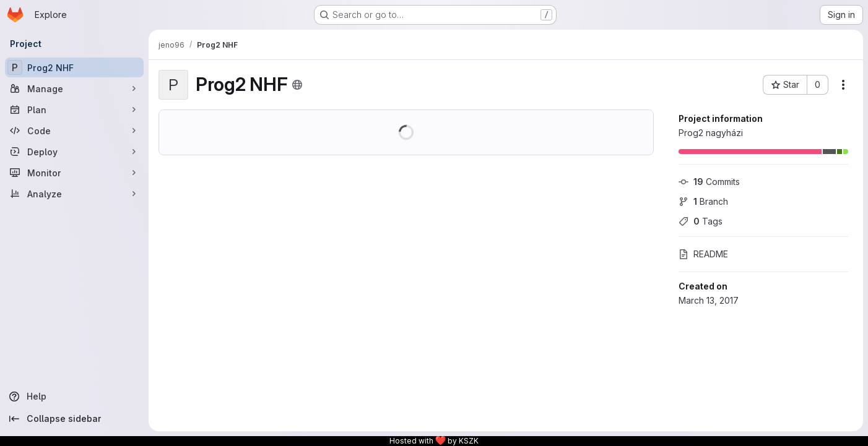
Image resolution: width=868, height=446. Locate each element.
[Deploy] (74, 152)
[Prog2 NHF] (74, 67)
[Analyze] (74, 194)
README (703, 254)
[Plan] (74, 109)
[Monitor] (74, 173)
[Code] (74, 131)
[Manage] (74, 88)
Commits (709, 182)
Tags (701, 221)
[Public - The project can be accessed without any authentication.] (297, 85)
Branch (703, 201)
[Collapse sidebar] (74, 419)
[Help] (74, 397)
